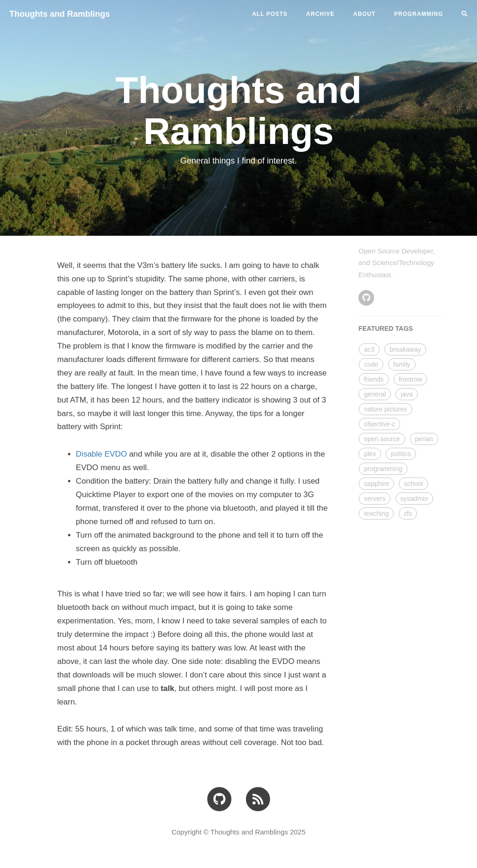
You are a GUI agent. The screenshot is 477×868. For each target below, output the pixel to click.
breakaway (405, 349)
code (371, 364)
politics (401, 454)
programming (383, 469)
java (407, 394)
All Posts (270, 14)
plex (370, 454)
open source (382, 439)
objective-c (379, 424)
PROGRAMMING (419, 14)
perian (424, 439)
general (375, 394)
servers (375, 499)
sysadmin (414, 499)
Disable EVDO (102, 454)
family (402, 364)
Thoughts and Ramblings (60, 14)
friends (374, 379)
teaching (376, 513)
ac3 (369, 349)
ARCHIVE (320, 14)
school (413, 484)
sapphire (376, 484)
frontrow (411, 379)
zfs (408, 513)
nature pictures (385, 409)
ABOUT (364, 14)
